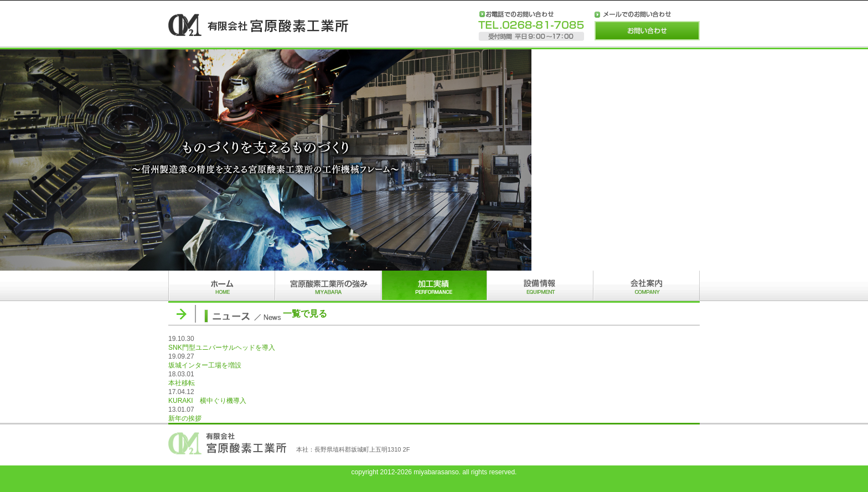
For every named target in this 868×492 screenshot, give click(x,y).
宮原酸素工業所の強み (328, 286)
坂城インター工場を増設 (205, 365)
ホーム (221, 286)
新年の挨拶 (185, 418)
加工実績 (434, 286)
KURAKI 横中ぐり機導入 (207, 401)
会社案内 (647, 286)
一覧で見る (305, 314)
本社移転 (182, 383)
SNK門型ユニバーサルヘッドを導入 (222, 348)
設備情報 (540, 286)
